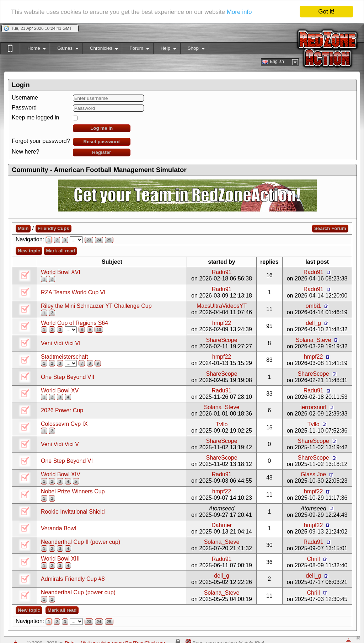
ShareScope (221, 340)
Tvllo (222, 424)
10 (99, 329)
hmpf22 (222, 323)
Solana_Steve (314, 340)
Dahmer (222, 525)
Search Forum (330, 228)
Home (33, 50)
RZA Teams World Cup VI (73, 292)
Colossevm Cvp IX (64, 424)
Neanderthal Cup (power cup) (78, 592)
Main (23, 228)
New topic (29, 251)
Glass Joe (313, 474)
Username (25, 98)
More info (239, 12)
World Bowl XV (60, 390)
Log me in (101, 128)
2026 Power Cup (62, 410)
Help (165, 50)
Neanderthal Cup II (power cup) (81, 542)
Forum (135, 50)
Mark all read (60, 251)
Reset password (102, 142)
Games (64, 50)
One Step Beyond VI (67, 461)
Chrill (313, 559)
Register (101, 152)
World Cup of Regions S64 (74, 323)
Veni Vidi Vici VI (61, 343)
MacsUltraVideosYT (222, 306)
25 (109, 240)
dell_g (313, 323)
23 (89, 240)
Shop (192, 50)
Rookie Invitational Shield (73, 512)
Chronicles (100, 50)
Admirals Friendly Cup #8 (73, 579)
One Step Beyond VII (68, 377)
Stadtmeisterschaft (65, 357)
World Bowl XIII (60, 559)
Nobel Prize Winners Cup (73, 491)
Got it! (326, 12)
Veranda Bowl (58, 528)
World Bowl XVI (61, 272)
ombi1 (314, 306)
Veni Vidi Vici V (60, 444)
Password (24, 108)
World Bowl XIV (61, 474)
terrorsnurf (314, 407)
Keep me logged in (35, 117)
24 (99, 240)
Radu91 (221, 272)
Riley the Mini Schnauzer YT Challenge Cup (96, 306)
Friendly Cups (53, 228)
